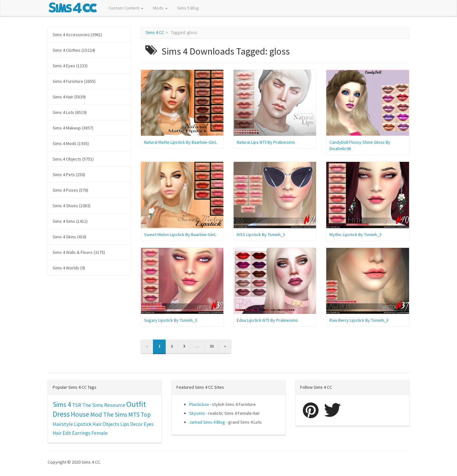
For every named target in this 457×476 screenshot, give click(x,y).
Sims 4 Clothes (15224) (74, 50)
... (197, 346)
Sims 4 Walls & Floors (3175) (79, 252)
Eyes (149, 424)
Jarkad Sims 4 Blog (207, 422)
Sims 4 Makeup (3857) (73, 128)
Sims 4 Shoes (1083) (72, 206)
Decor (136, 424)
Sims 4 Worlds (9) (69, 268)
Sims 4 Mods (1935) (71, 143)
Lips (125, 424)
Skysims (197, 413)
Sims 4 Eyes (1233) (70, 66)
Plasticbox (199, 404)
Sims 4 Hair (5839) (69, 97)
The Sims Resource (104, 405)
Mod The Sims (109, 414)
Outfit (136, 404)
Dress (61, 414)
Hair (97, 424)
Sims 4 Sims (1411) (70, 221)
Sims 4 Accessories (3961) (77, 35)
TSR (77, 405)
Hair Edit (62, 433)
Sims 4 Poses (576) (70, 190)
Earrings (81, 433)
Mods (160, 8)
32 (212, 346)
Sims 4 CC (155, 32)
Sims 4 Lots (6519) (70, 112)
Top (146, 414)
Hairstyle (63, 424)
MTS (134, 414)
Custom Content (126, 8)
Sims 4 (62, 404)
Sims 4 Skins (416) (70, 237)
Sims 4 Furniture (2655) (74, 81)
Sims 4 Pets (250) (69, 175)
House (80, 414)
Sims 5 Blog (188, 8)
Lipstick (83, 424)
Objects (111, 424)
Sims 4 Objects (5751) (73, 159)
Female (99, 433)
